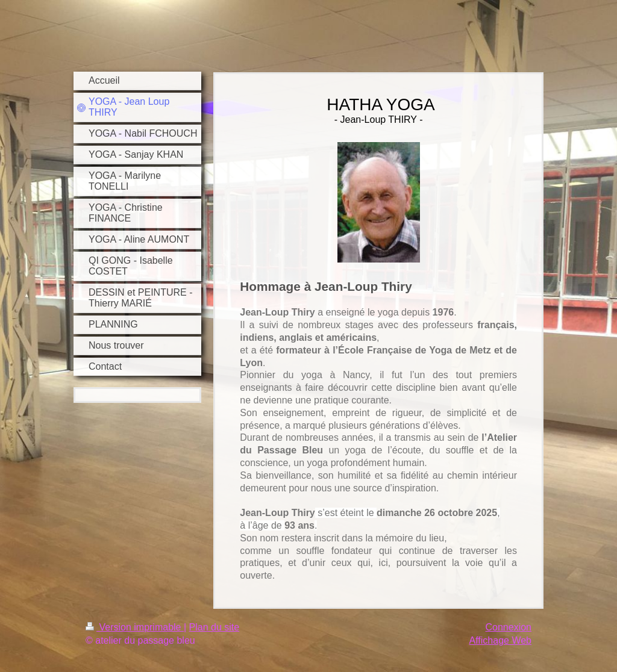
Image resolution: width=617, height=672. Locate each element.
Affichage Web (500, 640)
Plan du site (215, 627)
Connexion (509, 627)
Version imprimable (135, 627)
